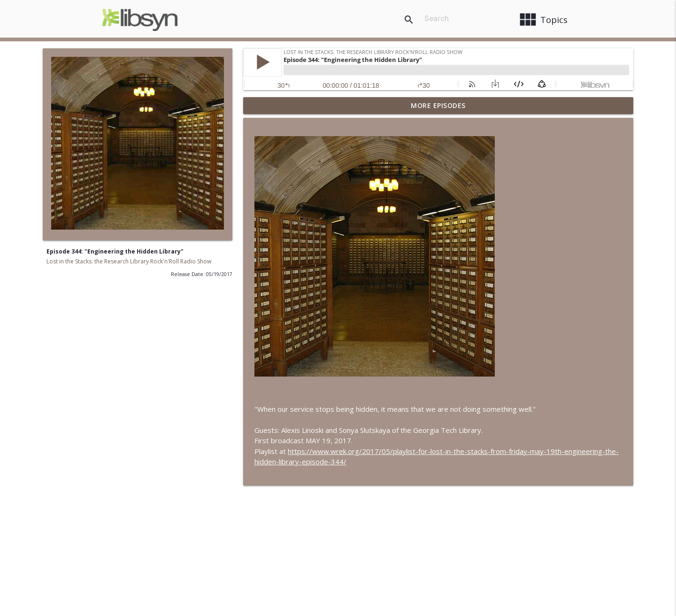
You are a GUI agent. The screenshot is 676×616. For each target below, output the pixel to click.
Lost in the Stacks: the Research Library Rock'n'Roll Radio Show (129, 261)
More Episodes (438, 105)
